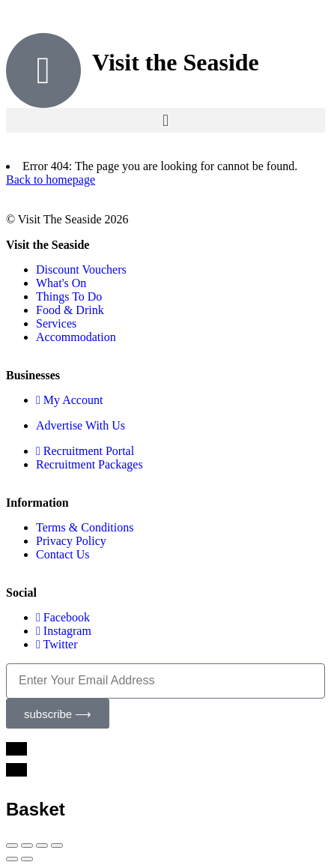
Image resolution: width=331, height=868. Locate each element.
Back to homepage (51, 180)
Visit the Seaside (176, 62)
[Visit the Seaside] (43, 70)
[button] (165, 120)
